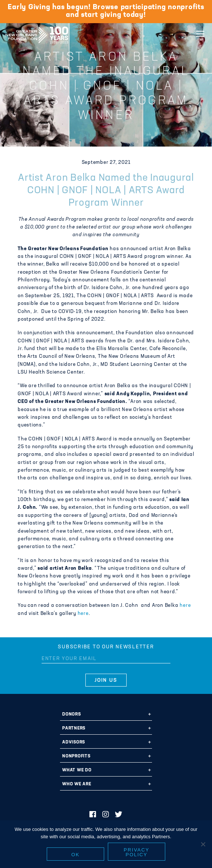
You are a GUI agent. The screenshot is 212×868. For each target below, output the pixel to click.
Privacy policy (137, 852)
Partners (74, 728)
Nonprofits (76, 756)
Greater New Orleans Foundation (37, 33)
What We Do (77, 770)
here (185, 606)
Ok (76, 855)
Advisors (74, 742)
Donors (72, 714)
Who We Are (77, 784)
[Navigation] (200, 34)
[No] (203, 844)
